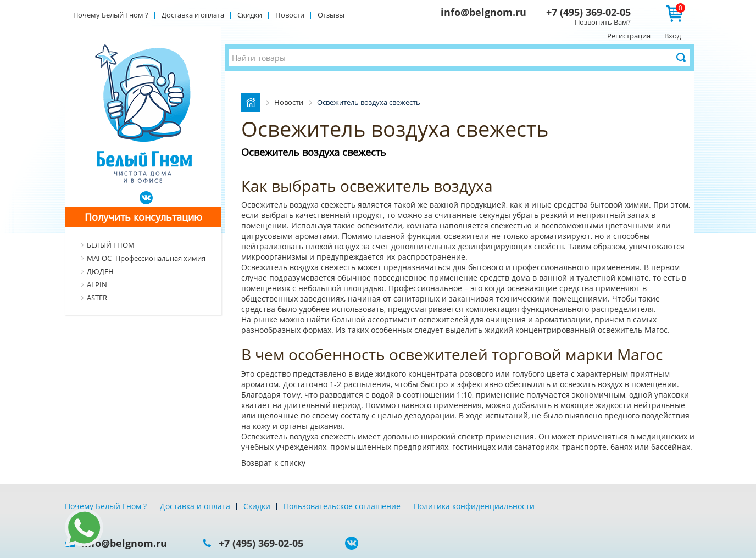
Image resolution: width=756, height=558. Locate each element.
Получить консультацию (143, 217)
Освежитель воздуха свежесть (299, 205)
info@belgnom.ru (483, 12)
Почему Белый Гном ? (111, 15)
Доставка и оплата (193, 15)
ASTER (97, 298)
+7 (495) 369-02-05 (588, 12)
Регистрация (629, 36)
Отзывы (331, 15)
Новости (290, 15)
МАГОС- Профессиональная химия (146, 258)
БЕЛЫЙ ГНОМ (111, 245)
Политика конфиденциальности (474, 506)
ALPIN (97, 284)
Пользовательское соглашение (342, 506)
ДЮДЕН (100, 271)
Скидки (250, 15)
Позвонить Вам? (603, 22)
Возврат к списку (273, 463)
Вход (672, 36)
